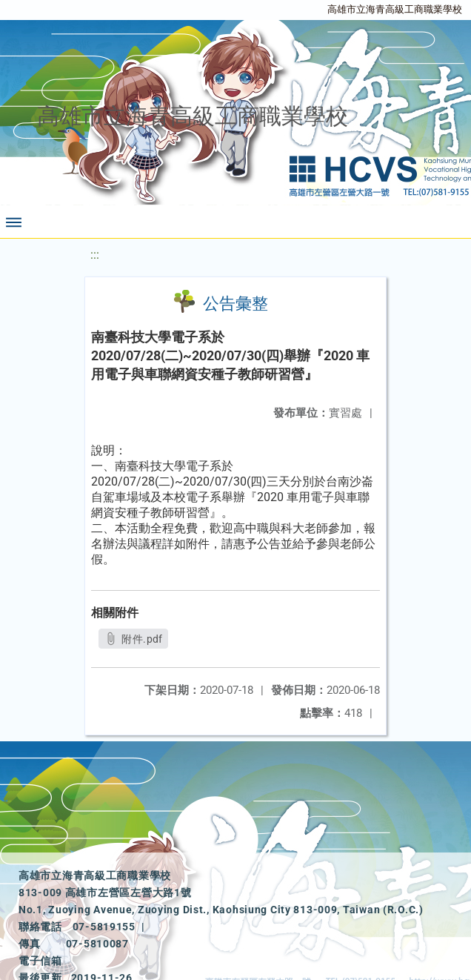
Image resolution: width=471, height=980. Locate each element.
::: (95, 255)
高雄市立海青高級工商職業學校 (395, 9)
